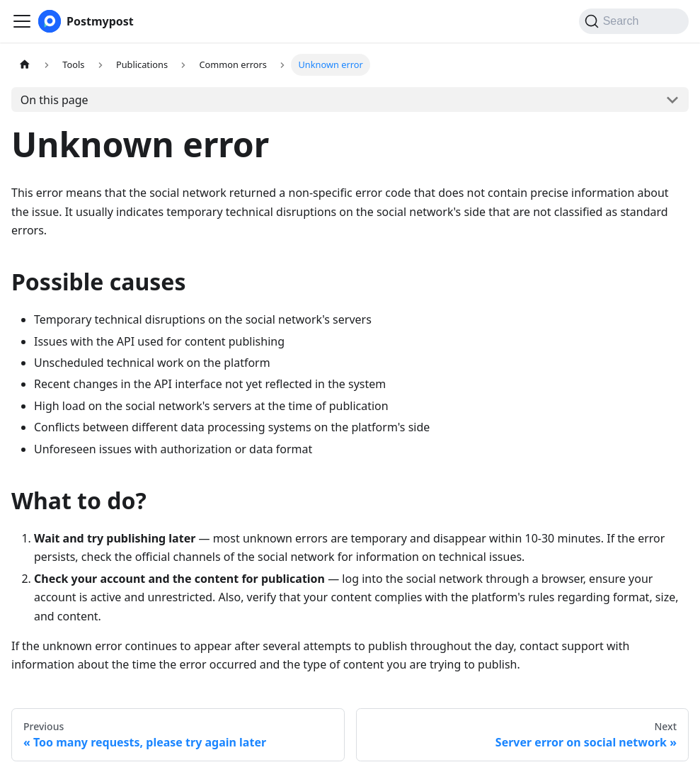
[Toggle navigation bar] (22, 21)
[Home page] (25, 65)
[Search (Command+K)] (634, 21)
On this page (54, 100)
